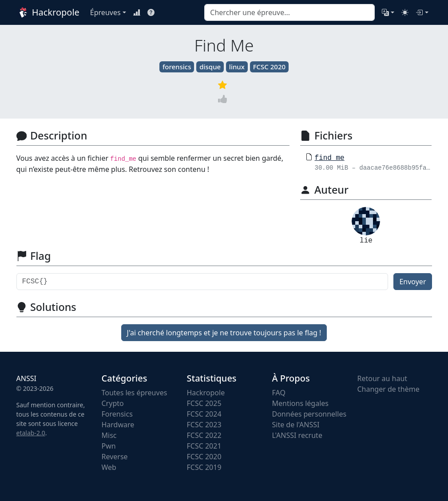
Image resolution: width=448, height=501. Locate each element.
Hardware (118, 425)
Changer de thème (389, 389)
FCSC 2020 (269, 67)
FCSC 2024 (204, 414)
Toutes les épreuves (135, 393)
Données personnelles (309, 414)
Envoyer (412, 282)
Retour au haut (383, 378)
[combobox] (289, 12)
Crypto (113, 403)
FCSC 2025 (204, 403)
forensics (177, 67)
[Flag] (202, 282)
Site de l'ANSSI (296, 425)
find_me (329, 158)
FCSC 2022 (204, 435)
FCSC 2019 (204, 467)
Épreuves (105, 12)
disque (210, 67)
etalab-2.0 (31, 433)
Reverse (115, 457)
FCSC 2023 (204, 425)
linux (237, 67)
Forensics (117, 414)
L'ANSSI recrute (297, 435)
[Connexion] (422, 12)
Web (109, 467)
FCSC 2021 (204, 446)
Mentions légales (301, 403)
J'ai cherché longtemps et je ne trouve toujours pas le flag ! (224, 333)
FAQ (279, 393)
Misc (109, 435)
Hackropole (48, 12)
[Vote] (224, 99)
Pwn (109, 446)
